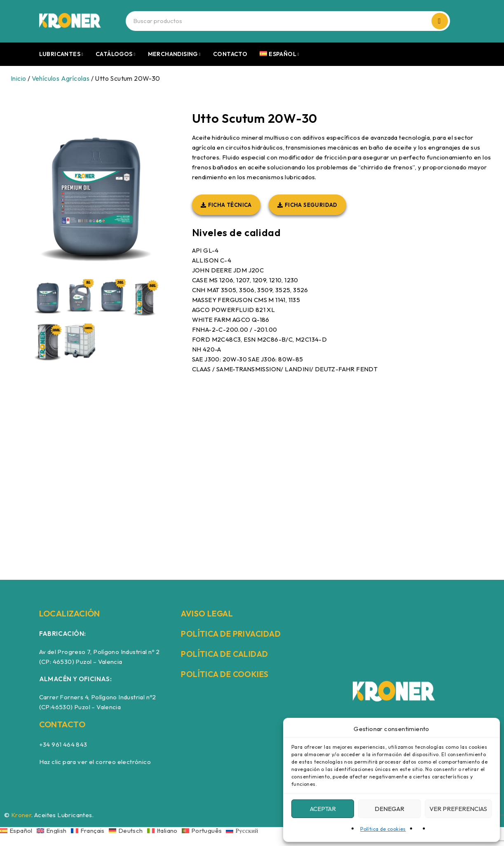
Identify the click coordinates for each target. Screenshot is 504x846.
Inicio (18, 78)
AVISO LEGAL (208, 613)
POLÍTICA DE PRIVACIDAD (232, 634)
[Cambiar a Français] (90, 831)
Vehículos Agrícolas (61, 78)
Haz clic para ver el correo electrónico (95, 762)
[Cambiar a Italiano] (164, 831)
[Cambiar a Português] (204, 831)
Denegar (389, 809)
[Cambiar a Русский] (242, 831)
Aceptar (323, 809)
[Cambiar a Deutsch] (128, 831)
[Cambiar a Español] (18, 831)
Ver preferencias (458, 809)
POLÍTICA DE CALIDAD (226, 654)
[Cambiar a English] (54, 831)
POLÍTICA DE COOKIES (226, 674)
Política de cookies (383, 829)
